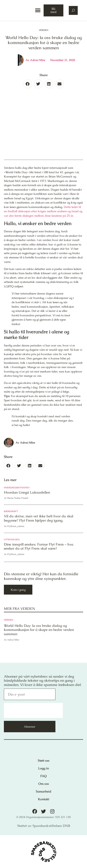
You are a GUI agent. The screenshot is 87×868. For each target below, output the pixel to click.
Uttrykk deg (12, 539)
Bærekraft (11, 511)
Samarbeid (44, 792)
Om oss (44, 784)
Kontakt (44, 799)
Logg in (43, 768)
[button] (38, 11)
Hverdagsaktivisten (17, 487)
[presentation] (33, 710)
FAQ (43, 776)
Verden (44, 30)
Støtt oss (44, 761)
